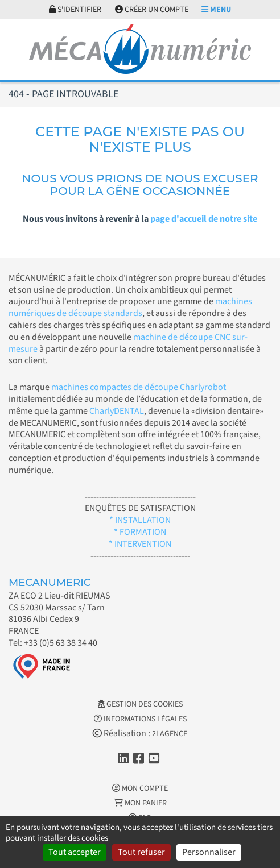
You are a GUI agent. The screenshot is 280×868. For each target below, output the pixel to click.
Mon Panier (140, 803)
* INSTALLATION (140, 520)
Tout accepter (75, 852)
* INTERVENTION (140, 544)
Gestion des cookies (140, 704)
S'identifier (75, 10)
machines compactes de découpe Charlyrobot (139, 387)
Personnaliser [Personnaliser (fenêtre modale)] (209, 852)
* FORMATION (140, 532)
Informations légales (140, 719)
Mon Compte (140, 788)
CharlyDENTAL (117, 411)
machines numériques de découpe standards (130, 307)
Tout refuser (141, 852)
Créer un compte (152, 10)
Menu (216, 10)
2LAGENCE (170, 734)
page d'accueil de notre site (204, 219)
